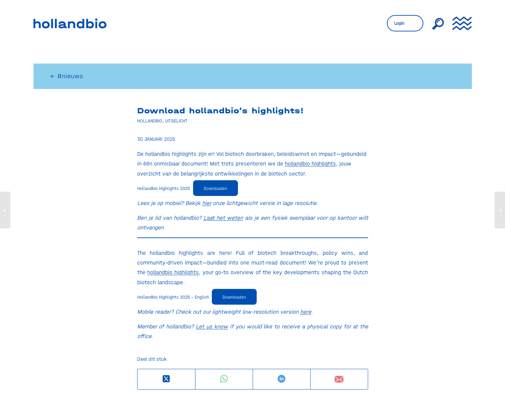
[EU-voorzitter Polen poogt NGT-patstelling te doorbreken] (5, 210)
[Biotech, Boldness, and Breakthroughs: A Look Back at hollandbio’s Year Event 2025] (500, 210)
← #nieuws (67, 76)
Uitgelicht (176, 121)
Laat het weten (223, 218)
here (306, 312)
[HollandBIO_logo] (70, 23)
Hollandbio (150, 121)
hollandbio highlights (310, 164)
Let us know (212, 326)
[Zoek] (438, 23)
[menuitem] (405, 23)
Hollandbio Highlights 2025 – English (173, 297)
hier (207, 203)
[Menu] (460, 23)
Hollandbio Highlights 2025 (164, 188)
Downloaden (216, 188)
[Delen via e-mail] (339, 379)
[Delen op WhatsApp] (224, 379)
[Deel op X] (166, 379)
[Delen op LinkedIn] (282, 379)
